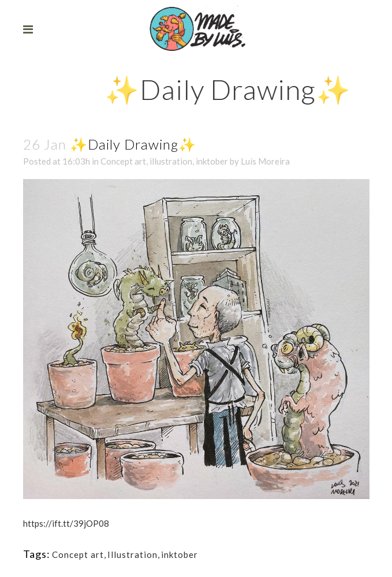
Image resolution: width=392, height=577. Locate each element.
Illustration (132, 554)
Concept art (123, 161)
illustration (171, 161)
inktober (212, 161)
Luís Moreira (265, 161)
